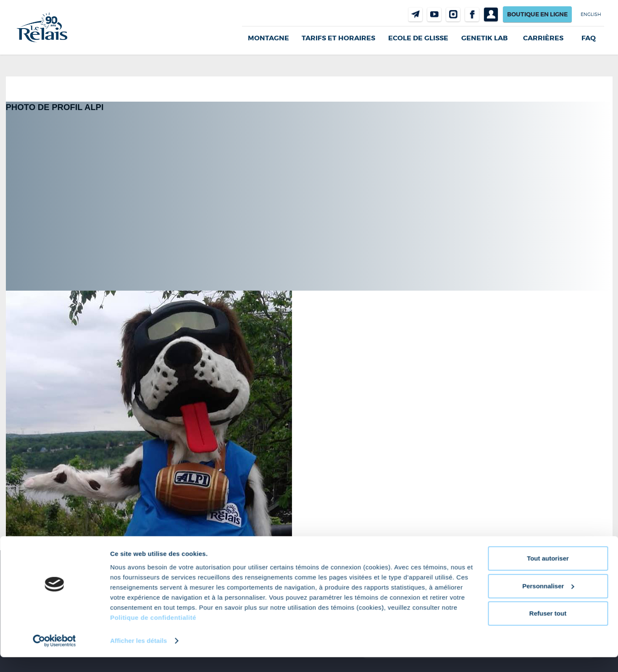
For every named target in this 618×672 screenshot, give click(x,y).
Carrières (543, 38)
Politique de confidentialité (153, 632)
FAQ (589, 38)
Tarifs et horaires (338, 38)
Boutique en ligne (537, 14)
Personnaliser (548, 601)
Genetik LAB (484, 38)
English (591, 14)
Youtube (434, 14)
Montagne (268, 38)
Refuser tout (548, 629)
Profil (491, 14)
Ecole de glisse (418, 38)
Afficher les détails (138, 655)
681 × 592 (50, 542)
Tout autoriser (548, 574)
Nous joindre (415, 14)
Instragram (453, 14)
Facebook (472, 14)
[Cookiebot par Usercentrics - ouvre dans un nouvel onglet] (54, 656)
